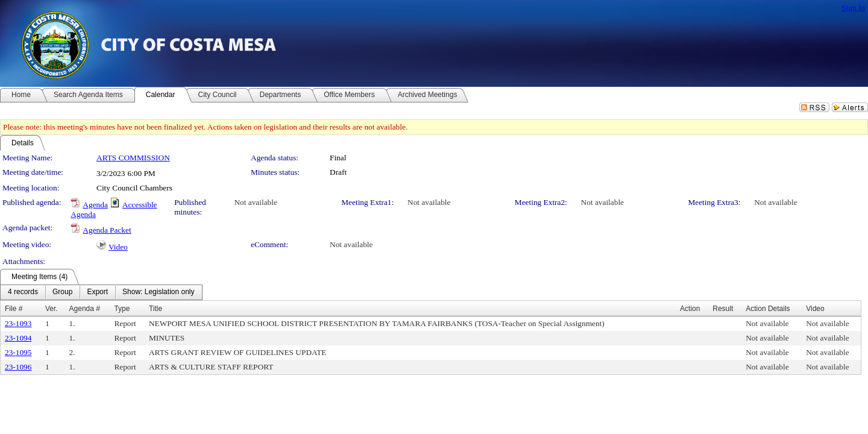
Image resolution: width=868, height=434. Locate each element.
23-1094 (18, 338)
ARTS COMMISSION (133, 158)
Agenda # (85, 309)
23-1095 (18, 352)
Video (118, 247)
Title (156, 309)
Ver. (52, 309)
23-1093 (18, 323)
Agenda (95, 205)
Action (690, 309)
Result (723, 309)
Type (122, 309)
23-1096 (18, 367)
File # (14, 309)
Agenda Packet (107, 230)
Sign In (853, 8)
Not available (255, 202)
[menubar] (101, 292)
